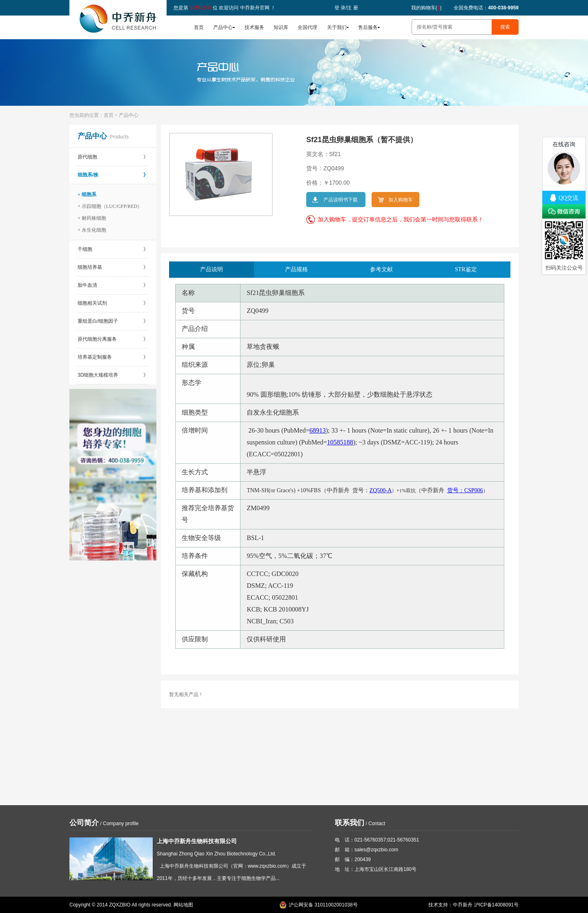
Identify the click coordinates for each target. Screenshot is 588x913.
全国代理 (307, 27)
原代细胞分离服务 (113, 339)
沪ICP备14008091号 (496, 905)
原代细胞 (113, 157)
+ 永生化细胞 (92, 230)
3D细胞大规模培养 (113, 375)
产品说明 (212, 269)
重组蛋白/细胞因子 (113, 321)
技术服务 (254, 27)
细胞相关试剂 (113, 303)
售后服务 (368, 27)
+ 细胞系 (87, 194)
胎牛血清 (113, 285)
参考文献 (381, 269)
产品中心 (223, 27)
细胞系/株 (113, 175)
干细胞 (113, 249)
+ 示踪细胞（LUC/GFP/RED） (110, 206)
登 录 (340, 8)
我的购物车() (427, 8)
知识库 (281, 27)
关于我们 (337, 27)
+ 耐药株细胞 (92, 218)
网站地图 (183, 905)
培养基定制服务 (113, 357)
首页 (199, 27)
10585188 (340, 442)
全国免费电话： (486, 8)
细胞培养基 (113, 267)
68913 (318, 430)
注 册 (352, 8)
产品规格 (296, 269)
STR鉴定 (466, 269)
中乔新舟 (463, 905)
